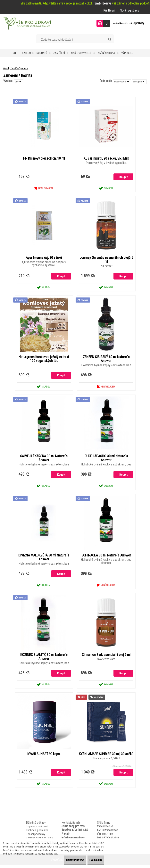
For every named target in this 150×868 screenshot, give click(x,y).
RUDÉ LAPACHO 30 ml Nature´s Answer (106, 459)
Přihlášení (109, 10)
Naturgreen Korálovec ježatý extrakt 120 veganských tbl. (44, 360)
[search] (110, 39)
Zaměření (59, 53)
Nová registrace (129, 10)
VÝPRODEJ (127, 53)
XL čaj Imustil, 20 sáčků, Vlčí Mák (106, 159)
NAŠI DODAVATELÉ (81, 53)
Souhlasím (93, 860)
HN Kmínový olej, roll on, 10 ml (44, 159)
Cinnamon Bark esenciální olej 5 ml (106, 657)
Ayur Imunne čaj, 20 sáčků (44, 258)
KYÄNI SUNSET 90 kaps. (44, 756)
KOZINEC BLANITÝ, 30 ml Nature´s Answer (44, 659)
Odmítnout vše (67, 860)
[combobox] (122, 82)
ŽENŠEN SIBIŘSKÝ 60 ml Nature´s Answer (106, 360)
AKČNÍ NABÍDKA (106, 53)
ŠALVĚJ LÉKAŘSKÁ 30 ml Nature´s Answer (44, 459)
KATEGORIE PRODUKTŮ (35, 53)
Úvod (6, 68)
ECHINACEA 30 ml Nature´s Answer (106, 557)
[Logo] (27, 24)
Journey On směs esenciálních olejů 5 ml (106, 260)
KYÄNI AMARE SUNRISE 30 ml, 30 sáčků (106, 758)
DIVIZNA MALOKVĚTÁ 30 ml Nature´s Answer (44, 559)
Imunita (24, 68)
